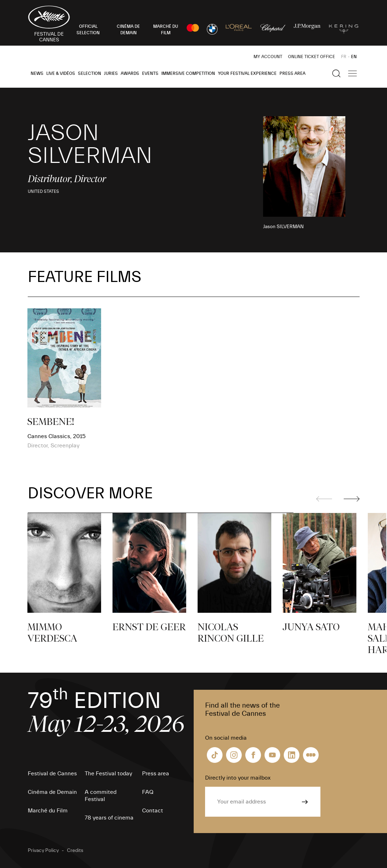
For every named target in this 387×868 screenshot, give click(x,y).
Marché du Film (48, 811)
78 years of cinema (109, 818)
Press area (292, 73)
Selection (90, 73)
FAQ (148, 792)
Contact (153, 811)
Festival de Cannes (52, 774)
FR (344, 57)
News (37, 73)
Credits (75, 851)
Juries (111, 73)
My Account (268, 57)
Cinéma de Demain (52, 792)
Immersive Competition (188, 73)
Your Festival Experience (247, 73)
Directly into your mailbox (238, 778)
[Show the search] (336, 73)
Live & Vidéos (61, 73)
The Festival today (108, 774)
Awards (130, 73)
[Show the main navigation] (352, 73)
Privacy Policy (43, 851)
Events (150, 73)
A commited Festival (101, 796)
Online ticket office (312, 57)
